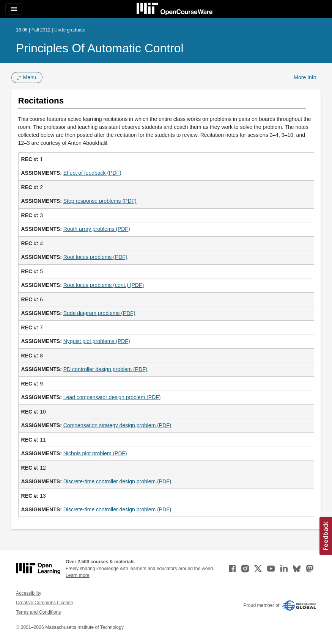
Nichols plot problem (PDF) (95, 453)
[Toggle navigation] (14, 9)
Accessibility (29, 593)
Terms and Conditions (38, 612)
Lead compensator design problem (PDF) (112, 397)
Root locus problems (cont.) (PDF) (104, 285)
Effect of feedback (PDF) (92, 173)
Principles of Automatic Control (100, 48)
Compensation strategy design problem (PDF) (117, 425)
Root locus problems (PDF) (95, 257)
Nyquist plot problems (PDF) (97, 341)
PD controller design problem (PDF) (105, 369)
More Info (305, 77)
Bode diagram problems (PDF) (99, 313)
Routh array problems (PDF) (97, 229)
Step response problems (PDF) (100, 201)
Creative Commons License (44, 603)
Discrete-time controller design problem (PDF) (117, 481)
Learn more (78, 575)
